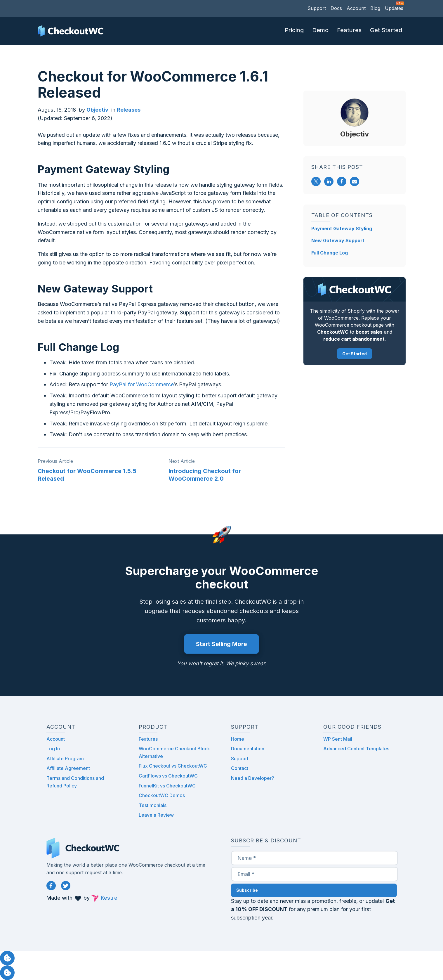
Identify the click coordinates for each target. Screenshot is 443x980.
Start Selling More (221, 644)
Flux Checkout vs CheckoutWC (173, 766)
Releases (129, 110)
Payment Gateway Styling (342, 228)
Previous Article (55, 461)
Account (356, 8)
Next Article (182, 461)
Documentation (248, 749)
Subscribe (247, 890)
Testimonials (153, 805)
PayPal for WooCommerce (141, 384)
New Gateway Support (338, 240)
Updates (394, 8)
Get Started (386, 30)
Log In (53, 749)
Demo (320, 30)
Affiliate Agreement (68, 768)
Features (349, 30)
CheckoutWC (71, 31)
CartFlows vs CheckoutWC (168, 776)
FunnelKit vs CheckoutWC (167, 786)
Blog (375, 8)
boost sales (369, 332)
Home (238, 739)
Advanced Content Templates (356, 749)
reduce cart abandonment (354, 339)
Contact (240, 768)
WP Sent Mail (338, 739)
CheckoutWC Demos (162, 795)
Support (317, 8)
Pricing (294, 30)
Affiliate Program (65, 759)
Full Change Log (330, 253)
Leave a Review (156, 815)
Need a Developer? (253, 778)
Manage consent (7, 958)
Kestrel (110, 898)
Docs (336, 8)
